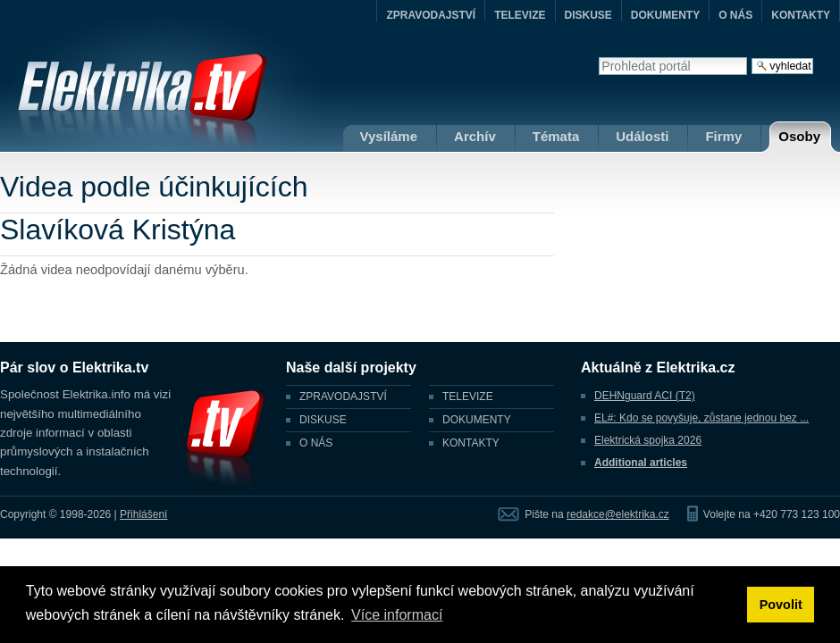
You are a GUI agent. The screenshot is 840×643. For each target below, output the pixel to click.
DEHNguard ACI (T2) (645, 396)
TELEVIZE (520, 15)
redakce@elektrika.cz (618, 514)
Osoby (799, 136)
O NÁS (735, 15)
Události (642, 136)
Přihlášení (143, 514)
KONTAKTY (801, 15)
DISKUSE (588, 15)
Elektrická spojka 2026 (648, 440)
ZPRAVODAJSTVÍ (431, 15)
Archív (475, 136)
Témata (556, 136)
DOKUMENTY (665, 15)
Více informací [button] (397, 615)
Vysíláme (389, 136)
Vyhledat (598, 57)
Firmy (723, 136)
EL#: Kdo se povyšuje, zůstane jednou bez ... (701, 418)
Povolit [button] (781, 605)
